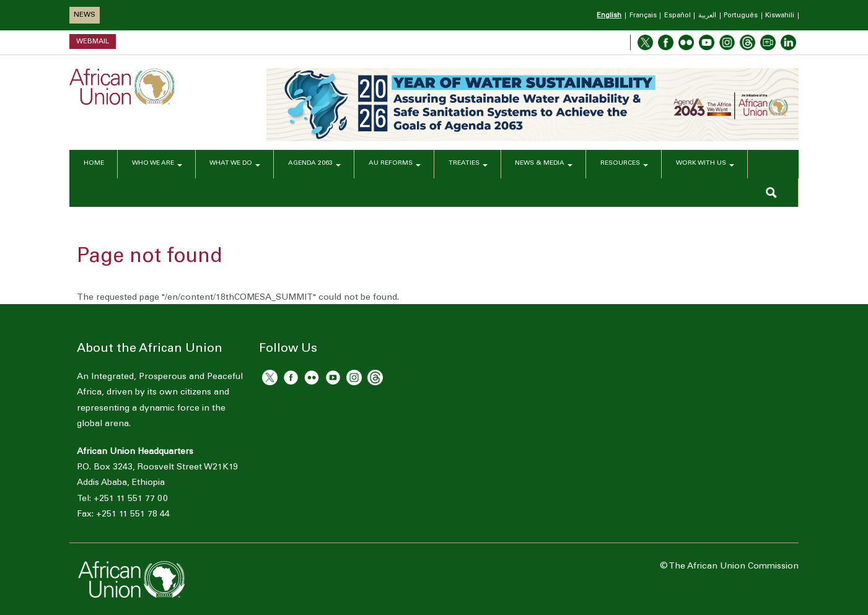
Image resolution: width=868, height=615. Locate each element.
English (609, 16)
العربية (707, 16)
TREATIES (468, 164)
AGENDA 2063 (315, 164)
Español (677, 16)
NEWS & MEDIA (545, 164)
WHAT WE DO (236, 164)
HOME (93, 164)
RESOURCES (625, 164)
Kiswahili (780, 16)
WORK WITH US (706, 164)
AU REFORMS (395, 164)
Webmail (93, 41)
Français (643, 16)
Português (741, 16)
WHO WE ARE (156, 164)
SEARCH (771, 193)
